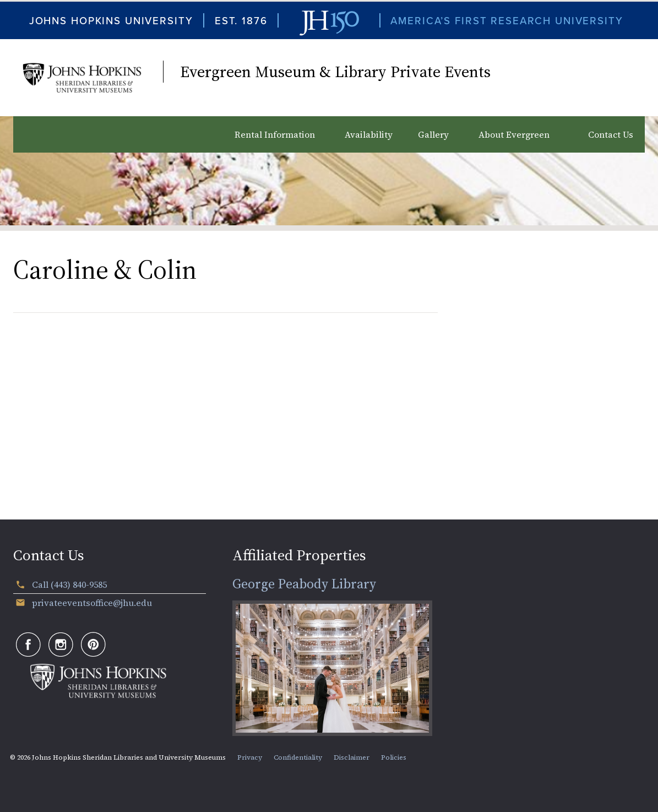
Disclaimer (352, 757)
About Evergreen (514, 134)
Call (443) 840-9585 (69, 584)
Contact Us (611, 134)
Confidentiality (298, 757)
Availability (369, 134)
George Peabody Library (304, 584)
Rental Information (275, 134)
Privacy (250, 757)
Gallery (433, 134)
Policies (394, 757)
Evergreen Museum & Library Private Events (335, 72)
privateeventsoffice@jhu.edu (92, 603)
